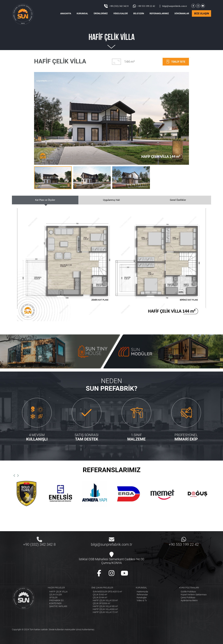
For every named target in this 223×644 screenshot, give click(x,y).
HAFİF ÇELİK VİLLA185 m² (105, 606)
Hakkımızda (142, 592)
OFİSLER (53, 597)
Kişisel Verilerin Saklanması (194, 595)
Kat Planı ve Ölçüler (45, 200)
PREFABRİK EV (56, 600)
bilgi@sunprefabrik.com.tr (173, 6)
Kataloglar (142, 597)
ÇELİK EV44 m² (100, 597)
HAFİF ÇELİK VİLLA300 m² (105, 609)
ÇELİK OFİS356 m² (102, 603)
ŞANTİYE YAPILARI (58, 606)
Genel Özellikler (178, 200)
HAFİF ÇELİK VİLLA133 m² (105, 600)
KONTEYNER (55, 603)
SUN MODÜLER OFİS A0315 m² (107, 592)
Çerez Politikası (188, 597)
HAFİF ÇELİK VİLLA (58, 592)
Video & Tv (142, 600)
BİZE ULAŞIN (202, 14)
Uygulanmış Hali (111, 200)
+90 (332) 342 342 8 (116, 6)
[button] (40, 161)
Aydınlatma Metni (189, 600)
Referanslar (142, 595)
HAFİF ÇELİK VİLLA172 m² (105, 612)
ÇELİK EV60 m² (100, 595)
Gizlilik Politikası (188, 592)
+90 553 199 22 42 (144, 6)
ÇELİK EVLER (56, 595)
